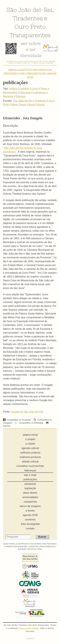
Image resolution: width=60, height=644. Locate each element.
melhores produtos (30, 457)
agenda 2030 (30, 515)
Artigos (13, 89)
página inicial (16, 69)
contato (30, 528)
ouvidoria (30, 520)
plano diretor (30, 493)
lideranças (30, 470)
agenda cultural (30, 448)
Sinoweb (30, 638)
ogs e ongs (30, 475)
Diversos (20, 96)
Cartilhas (24, 89)
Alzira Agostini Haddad (29, 628)
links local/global (30, 524)
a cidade (30, 444)
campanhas (30, 502)
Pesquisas (25, 92)
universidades (30, 497)
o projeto (30, 439)
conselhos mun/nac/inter (30, 466)
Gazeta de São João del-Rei (27, 412)
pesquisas (30, 484)
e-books (30, 511)
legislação (30, 488)
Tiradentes (28, 18)
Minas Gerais (19, 105)
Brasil (32, 105)
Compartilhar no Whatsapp (29, 423)
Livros (35, 89)
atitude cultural (30, 462)
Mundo (41, 105)
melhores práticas (30, 453)
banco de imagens (30, 506)
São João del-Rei (29, 10)
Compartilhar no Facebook (17, 420)
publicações (30, 479)
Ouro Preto (30, 27)
